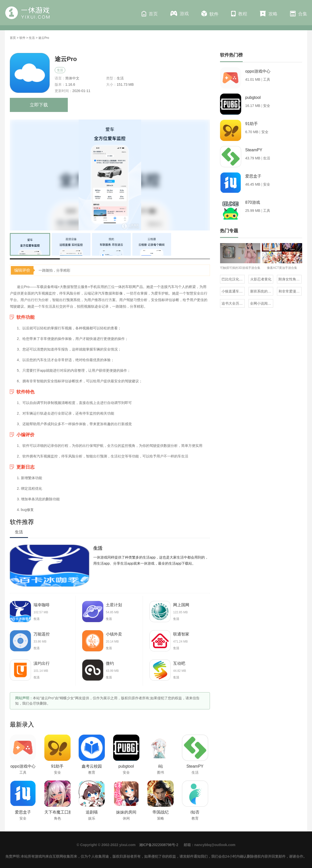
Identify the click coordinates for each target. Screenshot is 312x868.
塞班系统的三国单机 (262, 291)
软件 (210, 14)
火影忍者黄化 (261, 279)
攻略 (269, 14)
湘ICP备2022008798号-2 (159, 845)
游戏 (180, 13)
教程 (239, 14)
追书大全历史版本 (233, 303)
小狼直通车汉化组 (233, 291)
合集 (299, 14)
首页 (150, 14)
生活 (32, 38)
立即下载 (39, 105)
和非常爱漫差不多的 (290, 291)
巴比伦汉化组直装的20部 (233, 279)
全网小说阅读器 (262, 303)
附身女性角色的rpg (290, 279)
